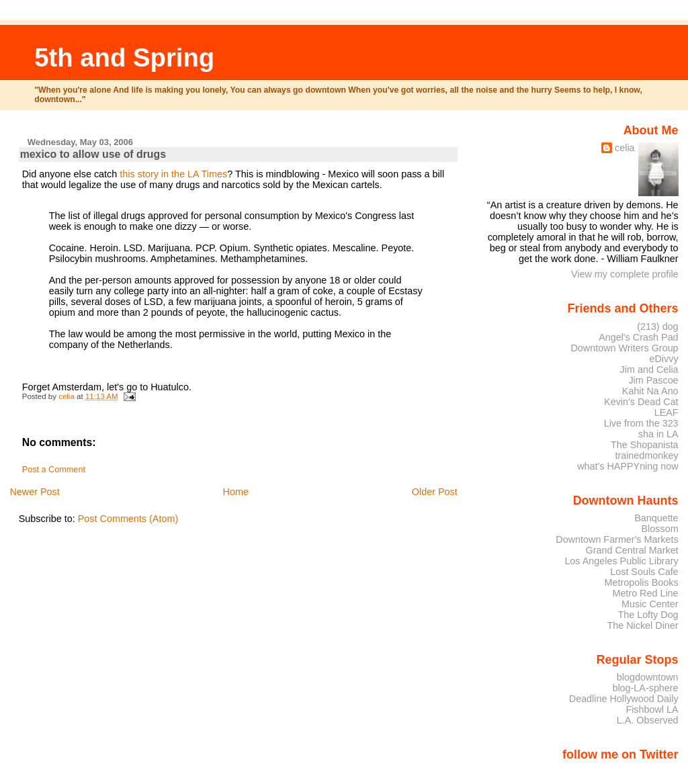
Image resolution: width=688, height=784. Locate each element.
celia (625, 148)
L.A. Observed (648, 720)
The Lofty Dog (648, 615)
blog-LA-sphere (645, 688)
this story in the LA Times (173, 174)
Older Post (435, 492)
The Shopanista (645, 445)
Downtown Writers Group (624, 348)
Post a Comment (54, 470)
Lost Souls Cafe (644, 572)
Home (236, 492)
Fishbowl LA (652, 709)
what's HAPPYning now (628, 466)
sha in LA (658, 434)
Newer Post (34, 492)
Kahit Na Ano (650, 391)
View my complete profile (625, 274)
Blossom (660, 529)
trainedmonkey (646, 455)
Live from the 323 (641, 423)
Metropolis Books (641, 582)
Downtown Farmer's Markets (617, 539)
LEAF (666, 412)
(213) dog (657, 326)
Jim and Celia (649, 369)
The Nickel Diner (642, 625)
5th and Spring (124, 57)
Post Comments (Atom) (128, 519)
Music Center (650, 604)
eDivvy (664, 359)
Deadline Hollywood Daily (624, 699)
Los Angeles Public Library (621, 561)
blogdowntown (648, 677)
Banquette (656, 518)
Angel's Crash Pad (638, 337)
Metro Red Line (645, 593)
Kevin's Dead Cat (641, 402)
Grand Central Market (632, 550)
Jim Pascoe (653, 380)
